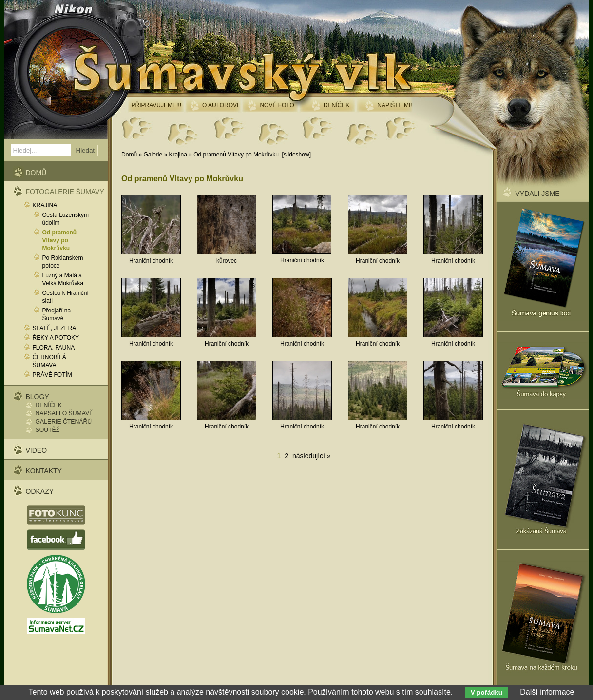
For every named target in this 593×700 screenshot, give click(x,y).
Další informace (547, 692)
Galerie (153, 155)
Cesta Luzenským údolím (66, 219)
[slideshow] (296, 155)
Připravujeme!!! (156, 105)
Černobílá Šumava (49, 361)
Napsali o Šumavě (65, 413)
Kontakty (44, 471)
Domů (129, 155)
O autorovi (220, 105)
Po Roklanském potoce (63, 262)
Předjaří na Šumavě (57, 314)
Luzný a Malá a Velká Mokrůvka (63, 279)
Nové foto (277, 105)
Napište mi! (394, 105)
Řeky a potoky (56, 338)
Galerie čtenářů (64, 422)
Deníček (49, 405)
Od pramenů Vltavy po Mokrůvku (236, 155)
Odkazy (40, 491)
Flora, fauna (54, 348)
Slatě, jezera (55, 328)
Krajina (178, 155)
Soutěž (48, 430)
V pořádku (487, 692)
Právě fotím (52, 375)
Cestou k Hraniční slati (66, 297)
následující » (312, 456)
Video (37, 450)
